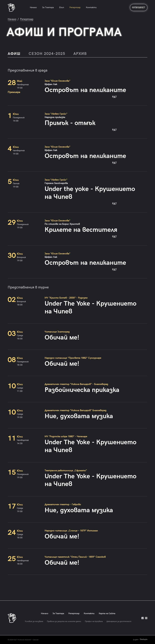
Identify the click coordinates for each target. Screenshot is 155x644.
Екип (62, 8)
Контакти (91, 8)
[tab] (16, 54)
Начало (33, 8)
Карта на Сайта (107, 614)
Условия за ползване (34, 621)
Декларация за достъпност (119, 621)
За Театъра (48, 8)
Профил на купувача (94, 621)
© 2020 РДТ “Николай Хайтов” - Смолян (23, 640)
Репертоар (75, 8)
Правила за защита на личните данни (64, 621)
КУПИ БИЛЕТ (139, 8)
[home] (11, 8)
